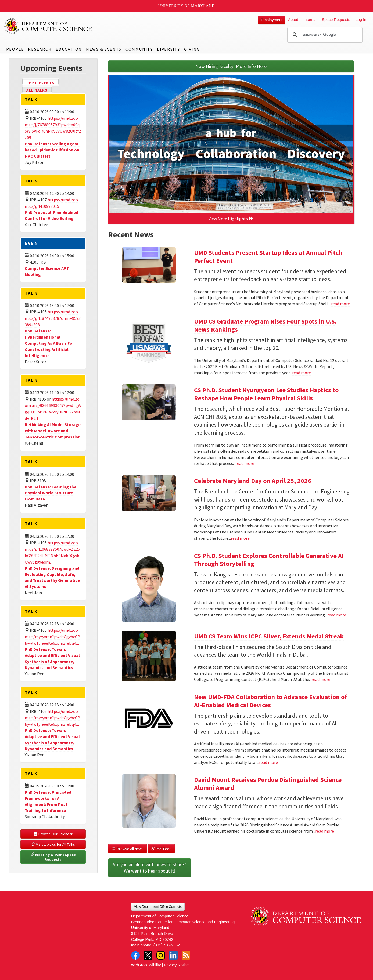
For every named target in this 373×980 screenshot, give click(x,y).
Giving (192, 49)
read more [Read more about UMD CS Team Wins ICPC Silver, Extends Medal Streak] (321, 679)
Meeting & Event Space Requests (54, 857)
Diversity (168, 49)
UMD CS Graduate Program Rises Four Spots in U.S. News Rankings (265, 325)
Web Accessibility (146, 965)
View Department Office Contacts (158, 907)
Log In (361, 20)
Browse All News (128, 849)
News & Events (104, 49)
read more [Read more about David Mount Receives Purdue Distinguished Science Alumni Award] (325, 831)
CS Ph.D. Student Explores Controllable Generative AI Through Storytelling (269, 560)
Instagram (161, 955)
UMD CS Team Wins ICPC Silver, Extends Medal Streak (269, 636)
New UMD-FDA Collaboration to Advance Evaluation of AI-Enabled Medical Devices (270, 701)
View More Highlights (231, 219)
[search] (324, 35)
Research (40, 49)
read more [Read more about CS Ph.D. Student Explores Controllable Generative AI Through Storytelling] (337, 615)
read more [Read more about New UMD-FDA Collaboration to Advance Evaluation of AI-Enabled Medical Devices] (268, 762)
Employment (272, 20)
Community (139, 49)
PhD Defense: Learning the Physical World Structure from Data (51, 493)
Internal (310, 20)
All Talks (37, 90)
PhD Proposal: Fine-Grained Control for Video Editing (51, 215)
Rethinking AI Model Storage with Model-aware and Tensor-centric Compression (53, 431)
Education (69, 49)
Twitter (148, 955)
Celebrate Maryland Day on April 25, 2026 (253, 481)
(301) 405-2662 (167, 945)
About (293, 20)
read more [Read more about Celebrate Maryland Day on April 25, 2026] (240, 538)
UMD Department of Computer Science (48, 26)
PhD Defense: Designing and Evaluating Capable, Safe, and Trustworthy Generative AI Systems (52, 577)
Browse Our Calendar (53, 834)
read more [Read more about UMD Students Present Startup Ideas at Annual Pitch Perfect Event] (340, 304)
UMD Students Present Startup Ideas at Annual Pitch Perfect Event (268, 257)
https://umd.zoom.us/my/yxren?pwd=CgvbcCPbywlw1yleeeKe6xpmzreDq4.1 (52, 637)
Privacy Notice (176, 965)
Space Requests (336, 20)
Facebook (135, 955)
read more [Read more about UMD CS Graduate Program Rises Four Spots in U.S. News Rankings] (302, 373)
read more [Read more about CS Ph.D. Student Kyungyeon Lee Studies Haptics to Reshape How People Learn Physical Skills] (245, 463)
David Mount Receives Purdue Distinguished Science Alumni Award (268, 784)
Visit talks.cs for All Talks (53, 844)
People (15, 49)
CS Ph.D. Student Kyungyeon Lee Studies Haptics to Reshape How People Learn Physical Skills (266, 394)
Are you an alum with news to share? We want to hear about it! (150, 868)
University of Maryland (187, 6)
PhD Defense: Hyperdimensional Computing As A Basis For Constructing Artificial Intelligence (49, 343)
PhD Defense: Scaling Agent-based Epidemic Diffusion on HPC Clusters (52, 150)
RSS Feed (161, 849)
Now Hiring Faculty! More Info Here (231, 66)
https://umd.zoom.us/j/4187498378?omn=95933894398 (53, 318)
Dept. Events (43, 82)
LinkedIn (173, 955)
